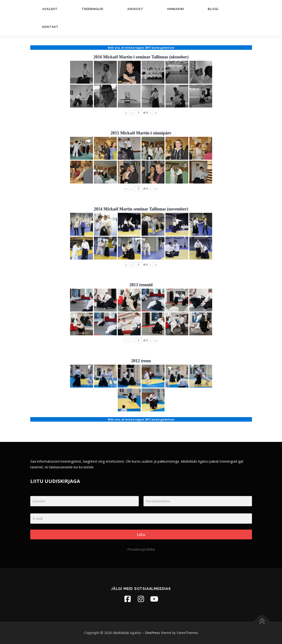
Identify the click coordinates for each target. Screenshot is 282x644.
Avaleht (50, 9)
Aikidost (135, 9)
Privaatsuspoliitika (141, 549)
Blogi (213, 9)
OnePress (152, 633)
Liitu (141, 534)
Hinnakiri (176, 9)
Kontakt (50, 27)
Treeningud (92, 9)
